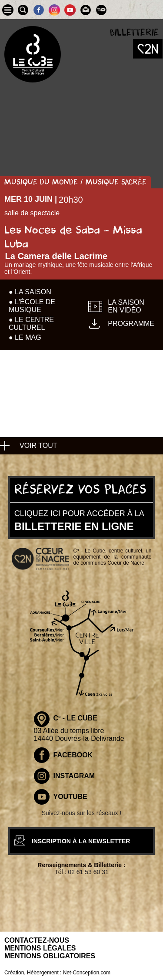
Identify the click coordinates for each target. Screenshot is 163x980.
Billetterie (135, 33)
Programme (131, 324)
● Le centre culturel (31, 324)
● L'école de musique (32, 306)
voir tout (38, 446)
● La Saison (30, 292)
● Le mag (25, 337)
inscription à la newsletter (81, 841)
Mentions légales (40, 948)
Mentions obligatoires (50, 956)
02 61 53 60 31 (88, 872)
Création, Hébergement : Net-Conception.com (57, 973)
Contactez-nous (37, 940)
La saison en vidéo (126, 306)
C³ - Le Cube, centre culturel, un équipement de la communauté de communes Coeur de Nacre (113, 557)
